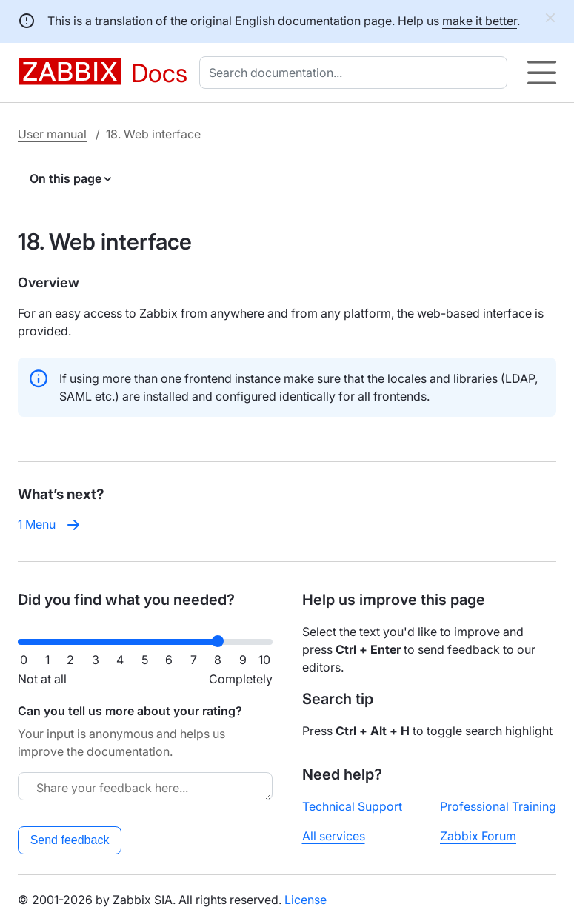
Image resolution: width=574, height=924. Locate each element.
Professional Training (498, 806)
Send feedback (70, 840)
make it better (480, 21)
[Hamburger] (542, 73)
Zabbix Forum (478, 836)
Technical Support (352, 806)
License (306, 900)
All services (334, 836)
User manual (52, 134)
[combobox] (356, 73)
